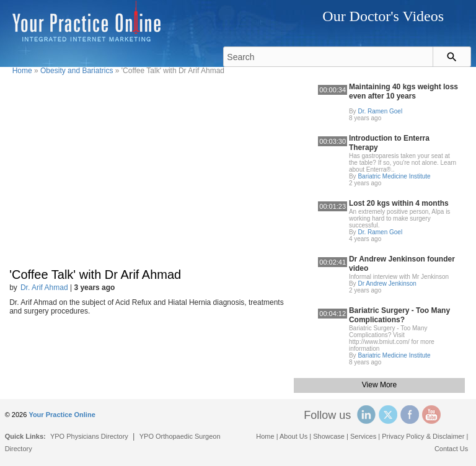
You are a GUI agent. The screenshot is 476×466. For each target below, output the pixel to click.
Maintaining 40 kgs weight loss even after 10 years (403, 91)
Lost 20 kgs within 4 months (399, 203)
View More (379, 385)
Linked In (366, 415)
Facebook (410, 415)
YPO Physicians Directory (89, 436)
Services (363, 436)
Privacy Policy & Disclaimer (423, 436)
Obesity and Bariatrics (77, 71)
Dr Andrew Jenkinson (387, 284)
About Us (293, 436)
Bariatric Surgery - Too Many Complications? (399, 315)
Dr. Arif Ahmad (44, 288)
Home (22, 71)
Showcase (329, 436)
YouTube (431, 415)
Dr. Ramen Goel (380, 111)
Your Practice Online (62, 415)
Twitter (388, 415)
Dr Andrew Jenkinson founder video (402, 264)
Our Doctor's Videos (383, 16)
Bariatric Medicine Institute (394, 176)
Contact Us (451, 449)
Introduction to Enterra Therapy (389, 143)
